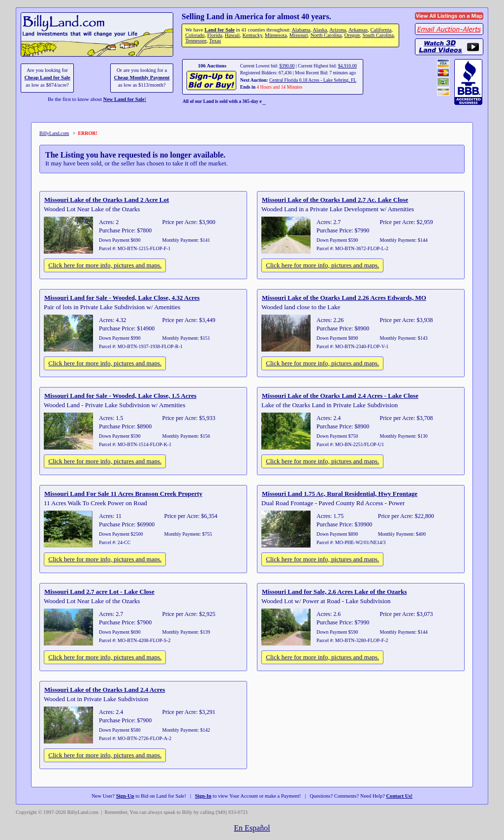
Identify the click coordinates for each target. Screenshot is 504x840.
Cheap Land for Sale (47, 78)
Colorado (195, 35)
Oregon (352, 35)
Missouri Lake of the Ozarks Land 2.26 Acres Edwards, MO (344, 298)
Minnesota (276, 35)
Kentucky (252, 35)
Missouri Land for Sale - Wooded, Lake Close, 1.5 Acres (120, 396)
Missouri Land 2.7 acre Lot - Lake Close (99, 592)
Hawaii (232, 35)
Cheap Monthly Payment (142, 78)
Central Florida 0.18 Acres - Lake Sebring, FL (313, 80)
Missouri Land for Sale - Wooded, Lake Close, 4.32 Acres (122, 298)
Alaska (320, 30)
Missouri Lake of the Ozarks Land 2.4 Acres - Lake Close (340, 396)
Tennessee (196, 41)
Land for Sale (219, 30)
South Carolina (378, 35)
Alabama (301, 30)
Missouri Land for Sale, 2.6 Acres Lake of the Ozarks (334, 592)
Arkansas (358, 30)
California (381, 30)
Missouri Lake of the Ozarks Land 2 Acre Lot (107, 200)
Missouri (299, 35)
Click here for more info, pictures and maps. (105, 265)
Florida (215, 35)
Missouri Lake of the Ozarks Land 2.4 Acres (105, 690)
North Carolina (326, 35)
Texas (215, 41)
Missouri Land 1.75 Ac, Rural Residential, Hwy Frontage (340, 494)
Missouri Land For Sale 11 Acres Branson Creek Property (123, 494)
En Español (252, 828)
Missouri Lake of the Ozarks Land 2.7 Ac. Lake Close (335, 200)
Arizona (338, 30)
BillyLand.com (54, 133)
